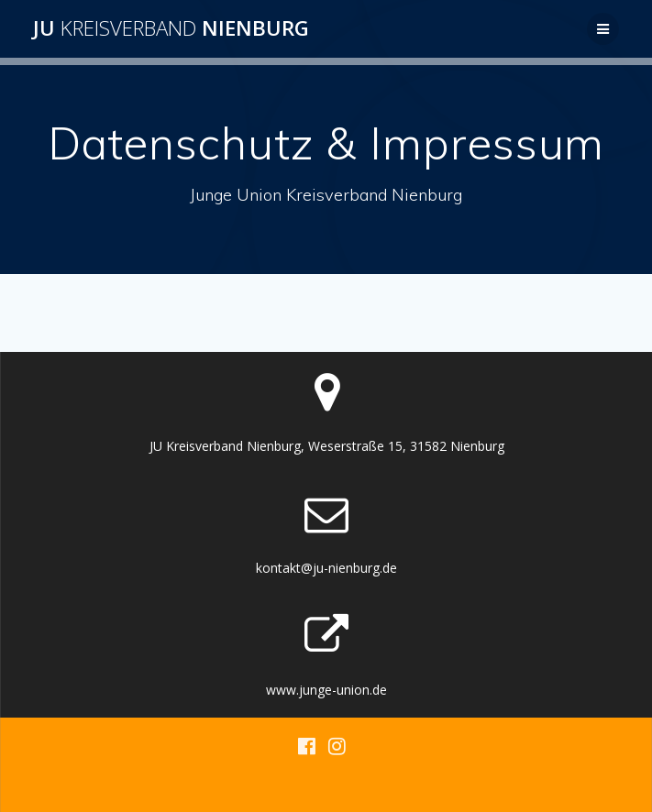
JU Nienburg (171, 28)
